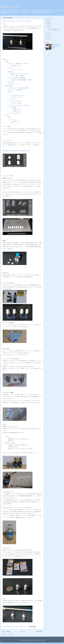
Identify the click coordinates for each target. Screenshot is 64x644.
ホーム (23, 631)
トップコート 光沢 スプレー (15, 113)
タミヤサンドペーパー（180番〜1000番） (19, 88)
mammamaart (31, 640)
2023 (48, 20)
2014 (48, 37)
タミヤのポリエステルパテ (18, 95)
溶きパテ (10, 92)
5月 (49, 27)
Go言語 (32, 129)
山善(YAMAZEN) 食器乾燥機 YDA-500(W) (21, 80)
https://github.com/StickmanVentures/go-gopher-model (16, 151)
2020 (48, 22)
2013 (48, 39)
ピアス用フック (15, 121)
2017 (48, 33)
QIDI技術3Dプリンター (17, 66)
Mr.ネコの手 (11, 82)
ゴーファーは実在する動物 (18, 131)
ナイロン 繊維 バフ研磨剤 (17, 76)
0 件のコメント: (23, 627)
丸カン (13, 123)
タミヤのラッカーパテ (17, 97)
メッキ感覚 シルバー (16, 111)
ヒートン (13, 119)
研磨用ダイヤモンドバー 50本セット (20, 74)
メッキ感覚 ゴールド (16, 109)
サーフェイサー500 (16, 101)
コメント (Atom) (9, 634)
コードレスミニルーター (17, 70)
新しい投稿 (6, 631)
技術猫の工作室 (9, 7)
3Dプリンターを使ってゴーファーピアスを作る (17, 21)
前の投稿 (39, 631)
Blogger (44, 640)
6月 (49, 25)
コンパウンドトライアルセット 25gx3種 (18, 105)
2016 (48, 35)
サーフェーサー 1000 (16, 103)
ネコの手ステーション (14, 84)
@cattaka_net (57, 45)
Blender (14, 145)
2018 (48, 24)
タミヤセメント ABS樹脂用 (15, 90)
